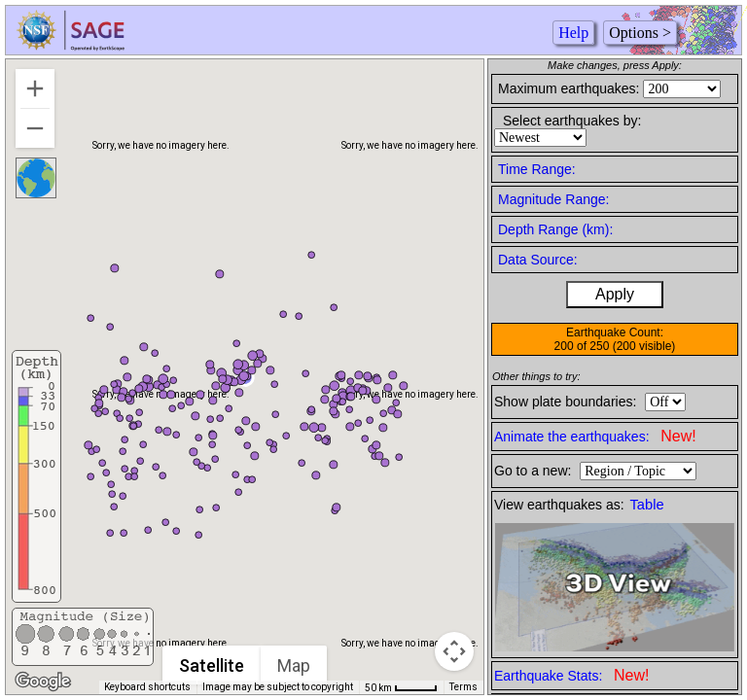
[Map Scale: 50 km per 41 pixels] (401, 687)
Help (573, 33)
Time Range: (537, 169)
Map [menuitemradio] (295, 665)
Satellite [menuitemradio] (213, 665)
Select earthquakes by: (572, 121)
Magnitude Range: (553, 199)
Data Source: (538, 260)
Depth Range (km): (555, 229)
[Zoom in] (35, 88)
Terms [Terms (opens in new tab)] (463, 687)
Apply (615, 294)
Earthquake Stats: (571, 675)
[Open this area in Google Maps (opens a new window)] (43, 682)
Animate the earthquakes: (595, 436)
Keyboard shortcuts (147, 687)
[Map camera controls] (454, 651)
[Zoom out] (35, 128)
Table (647, 505)
